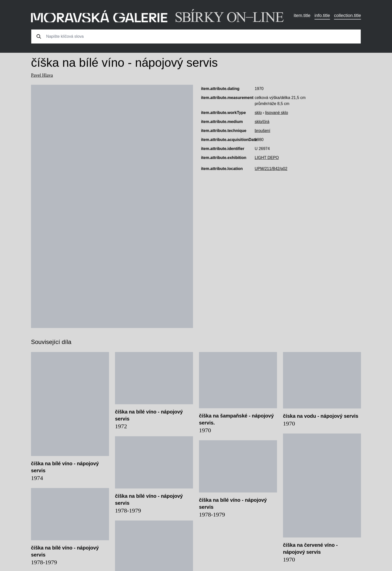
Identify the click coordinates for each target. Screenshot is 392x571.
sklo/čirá (262, 122)
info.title (322, 15)
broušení (262, 131)
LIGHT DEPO (267, 158)
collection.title (347, 15)
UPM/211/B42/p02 (271, 169)
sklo (258, 113)
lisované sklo (276, 113)
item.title (302, 15)
